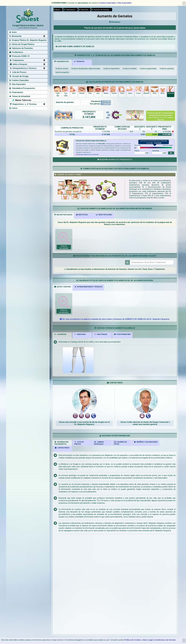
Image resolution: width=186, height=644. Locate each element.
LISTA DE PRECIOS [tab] (79, 443)
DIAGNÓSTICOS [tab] (61, 61)
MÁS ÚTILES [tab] (82, 215)
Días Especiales (125, 3)
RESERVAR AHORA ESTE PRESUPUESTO (115, 160)
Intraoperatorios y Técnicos (23, 68)
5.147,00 (88, 117)
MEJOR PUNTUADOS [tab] (63, 215)
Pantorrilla (84, 10)
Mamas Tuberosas (22, 100)
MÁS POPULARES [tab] (104, 215)
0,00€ (147, 153)
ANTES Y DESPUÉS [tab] (63, 287)
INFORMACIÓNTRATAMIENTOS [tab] (61, 443)
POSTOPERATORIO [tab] (122, 334)
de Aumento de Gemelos (116, 269)
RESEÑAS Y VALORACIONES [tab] (146, 442)
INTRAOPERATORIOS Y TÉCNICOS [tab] (88, 287)
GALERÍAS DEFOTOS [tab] (120, 443)
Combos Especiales (107, 3)
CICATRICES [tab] (60, 334)
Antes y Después (18, 64)
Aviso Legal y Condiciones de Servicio (159, 640)
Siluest (57, 10)
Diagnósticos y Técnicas (23, 104)
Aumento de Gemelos (101, 10)
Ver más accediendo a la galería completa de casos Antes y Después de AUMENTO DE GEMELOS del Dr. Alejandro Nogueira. (115, 319)
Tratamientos (70, 10)
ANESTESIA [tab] (80, 334)
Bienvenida (15, 36)
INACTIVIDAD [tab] (101, 334)
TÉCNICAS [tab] (79, 61)
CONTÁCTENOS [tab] (62, 448)
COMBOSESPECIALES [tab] (99, 443)
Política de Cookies (133, 640)
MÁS (65, 47)
